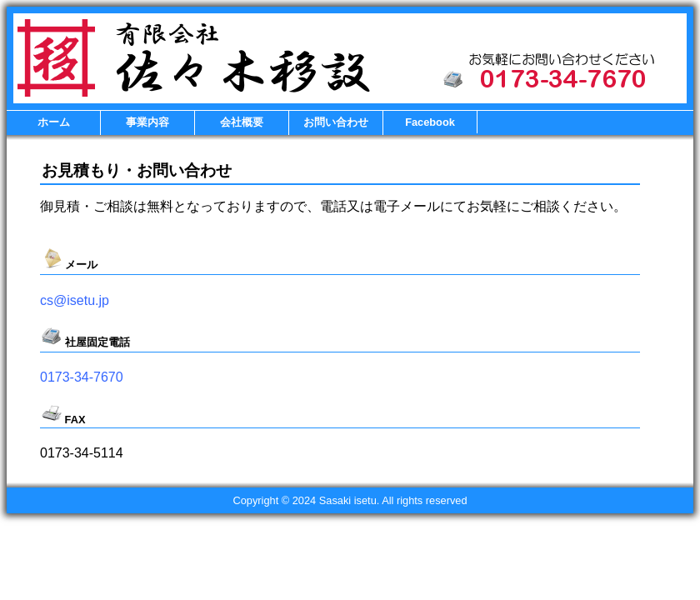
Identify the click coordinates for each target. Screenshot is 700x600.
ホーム (54, 122)
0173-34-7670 (82, 377)
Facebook (430, 122)
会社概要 (242, 122)
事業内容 (147, 122)
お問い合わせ (336, 122)
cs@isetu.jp (75, 300)
